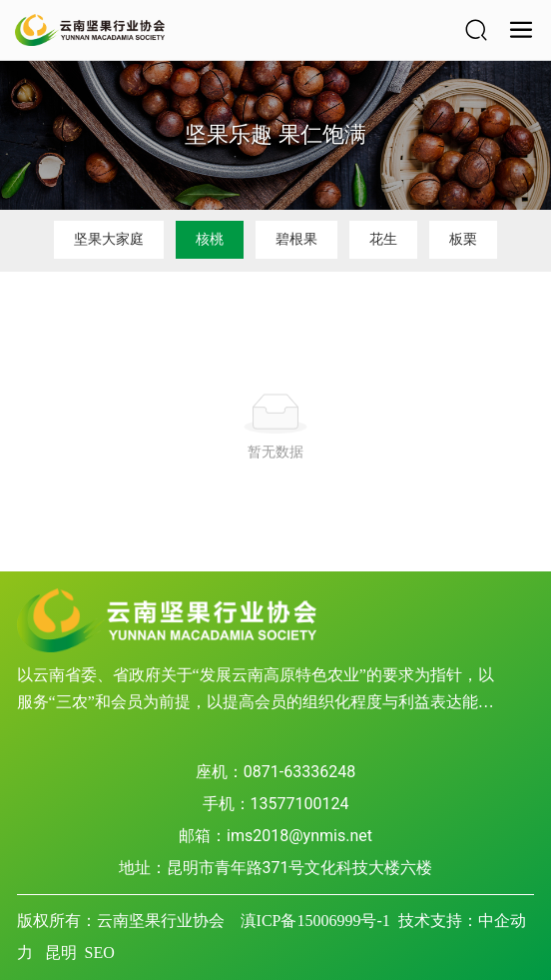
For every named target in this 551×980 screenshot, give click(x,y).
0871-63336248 (299, 772)
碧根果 (296, 239)
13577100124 (300, 804)
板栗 (463, 239)
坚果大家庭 (109, 239)
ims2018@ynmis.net (299, 836)
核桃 (210, 239)
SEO (100, 953)
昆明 (61, 953)
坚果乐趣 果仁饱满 (275, 134)
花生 (383, 239)
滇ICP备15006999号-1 (315, 921)
